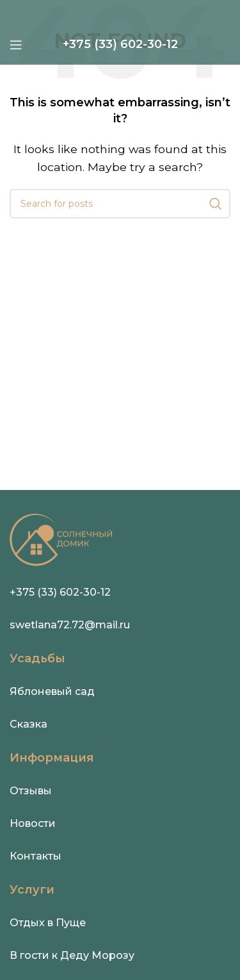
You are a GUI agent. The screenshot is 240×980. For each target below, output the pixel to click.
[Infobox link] (120, 45)
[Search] (120, 204)
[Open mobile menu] (16, 45)
